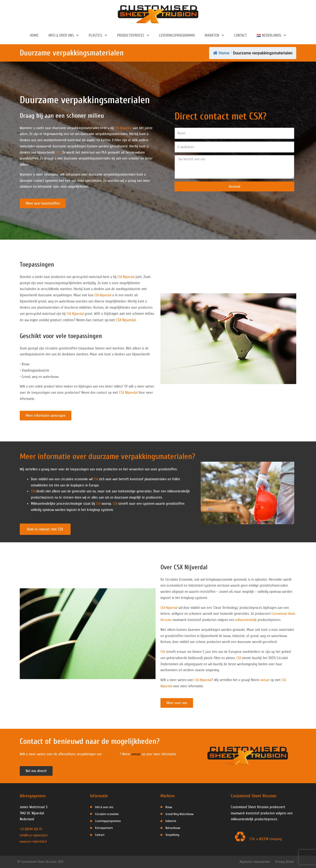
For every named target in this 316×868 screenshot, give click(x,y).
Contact (240, 35)
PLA (58, 152)
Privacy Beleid (285, 862)
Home (34, 35)
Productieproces (133, 35)
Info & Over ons (64, 35)
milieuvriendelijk (256, 620)
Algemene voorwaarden (255, 862)
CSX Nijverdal (124, 128)
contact (267, 680)
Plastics (98, 35)
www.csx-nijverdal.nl (34, 841)
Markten (214, 35)
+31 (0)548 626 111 (32, 829)
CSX (96, 479)
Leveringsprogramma (177, 35)
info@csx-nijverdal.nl (34, 835)
